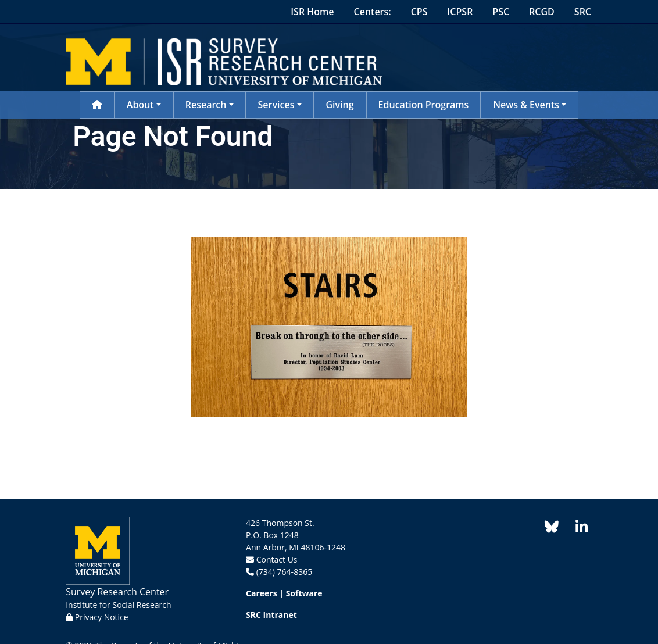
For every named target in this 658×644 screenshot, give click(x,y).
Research (206, 105)
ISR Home (312, 12)
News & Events (526, 105)
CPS (419, 12)
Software (304, 593)
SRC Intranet (271, 615)
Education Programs (424, 105)
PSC (501, 12)
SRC (583, 12)
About (140, 105)
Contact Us (277, 559)
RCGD (542, 12)
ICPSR (460, 12)
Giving (340, 105)
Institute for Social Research (118, 605)
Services (276, 105)
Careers (262, 593)
